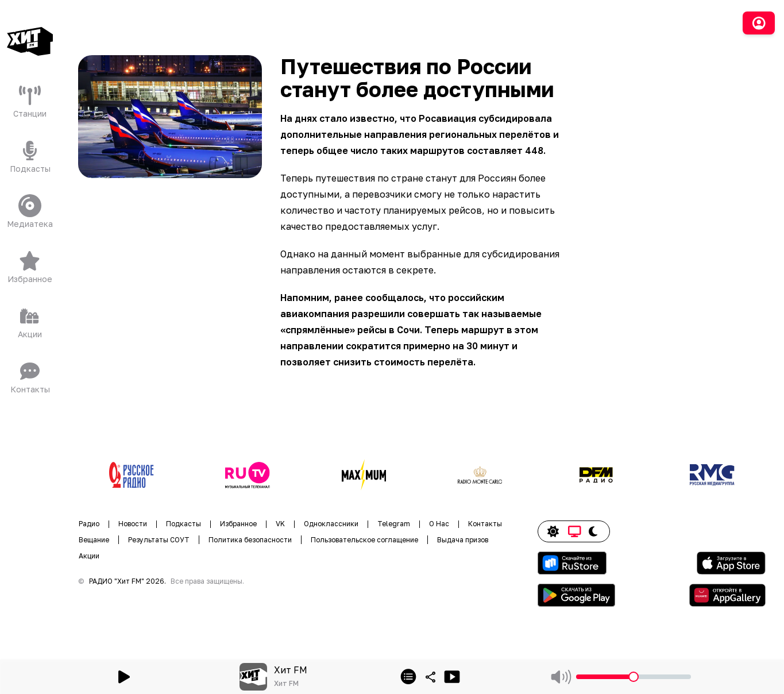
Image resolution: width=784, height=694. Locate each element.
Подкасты (184, 524)
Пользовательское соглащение (364, 540)
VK (280, 524)
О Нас (439, 524)
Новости (133, 524)
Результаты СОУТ (159, 540)
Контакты (485, 524)
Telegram (394, 524)
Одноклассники (331, 524)
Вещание (94, 540)
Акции (89, 556)
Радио (89, 524)
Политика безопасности (250, 540)
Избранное (238, 524)
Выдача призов (463, 540)
